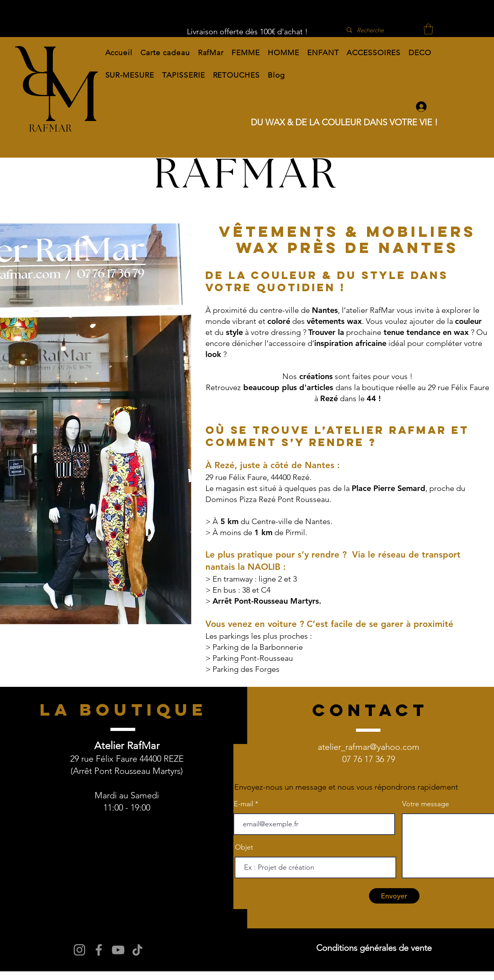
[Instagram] (79, 950)
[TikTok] (137, 950)
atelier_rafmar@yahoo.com (369, 747)
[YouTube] (118, 950)
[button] (211, 53)
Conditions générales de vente (374, 948)
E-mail (243, 804)
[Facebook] (99, 950)
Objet (244, 847)
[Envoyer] (394, 896)
